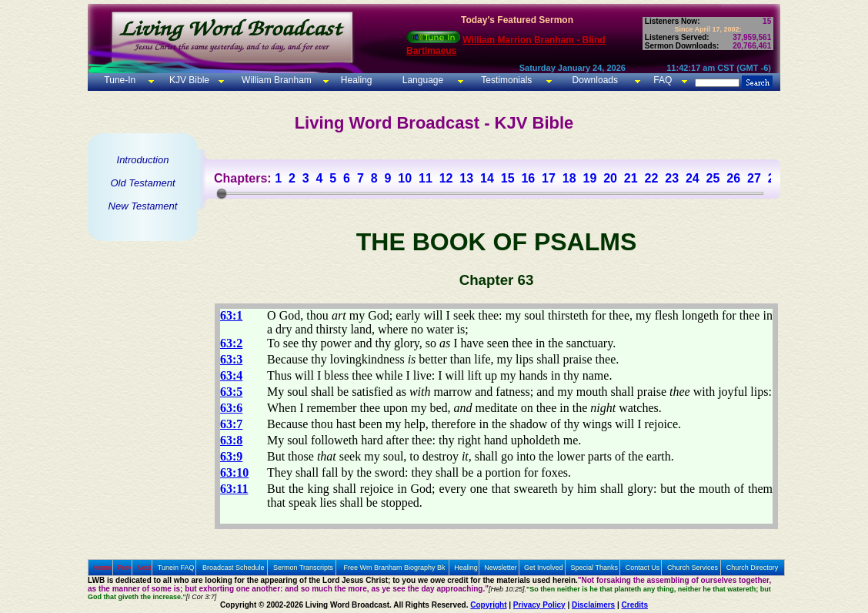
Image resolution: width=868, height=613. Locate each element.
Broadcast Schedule (234, 568)
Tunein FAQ (176, 568)
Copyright (488, 605)
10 (405, 178)
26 (733, 178)
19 (589, 178)
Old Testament (142, 183)
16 (528, 178)
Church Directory (753, 568)
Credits (635, 605)
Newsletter (501, 568)
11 (426, 178)
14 (487, 178)
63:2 (231, 343)
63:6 (231, 408)
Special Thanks (594, 568)
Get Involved (544, 568)
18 (569, 178)
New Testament (143, 206)
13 (466, 178)
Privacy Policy (539, 605)
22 (652, 178)
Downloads (595, 80)
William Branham (275, 80)
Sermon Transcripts (303, 568)
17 (549, 178)
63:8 (231, 440)
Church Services (693, 568)
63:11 (234, 489)
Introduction (143, 160)
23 (672, 178)
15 (508, 178)
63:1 (231, 315)
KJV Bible (188, 80)
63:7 (231, 424)
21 (631, 178)
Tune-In (120, 80)
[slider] (222, 193)
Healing (355, 80)
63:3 (231, 359)
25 (713, 178)
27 (754, 178)
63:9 (231, 456)
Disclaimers (593, 605)
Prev (124, 568)
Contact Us (643, 568)
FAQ (663, 80)
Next (144, 568)
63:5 (231, 392)
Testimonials (506, 80)
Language (421, 80)
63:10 (234, 472)
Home (102, 568)
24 (693, 178)
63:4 (231, 375)
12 (446, 178)
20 (610, 178)
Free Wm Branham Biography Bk (395, 568)
